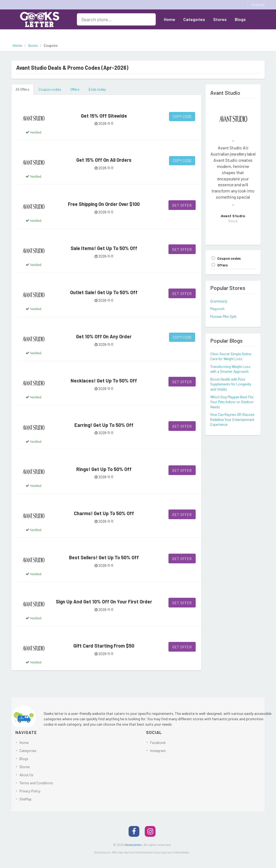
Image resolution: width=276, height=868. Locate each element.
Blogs (240, 19)
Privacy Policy (30, 791)
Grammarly (219, 301)
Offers (75, 89)
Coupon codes (50, 89)
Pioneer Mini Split (223, 317)
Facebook (158, 743)
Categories (194, 19)
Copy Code (182, 116)
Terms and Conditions (36, 783)
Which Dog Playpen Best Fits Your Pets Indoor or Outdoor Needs (232, 402)
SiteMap (25, 799)
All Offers (23, 89)
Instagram (158, 751)
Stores (220, 19)
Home (170, 19)
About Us (173, 32)
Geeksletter (133, 845)
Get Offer (182, 205)
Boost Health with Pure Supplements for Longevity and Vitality (231, 384)
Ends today (97, 89)
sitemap (258, 4)
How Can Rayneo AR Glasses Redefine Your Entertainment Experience (232, 419)
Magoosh (217, 309)
